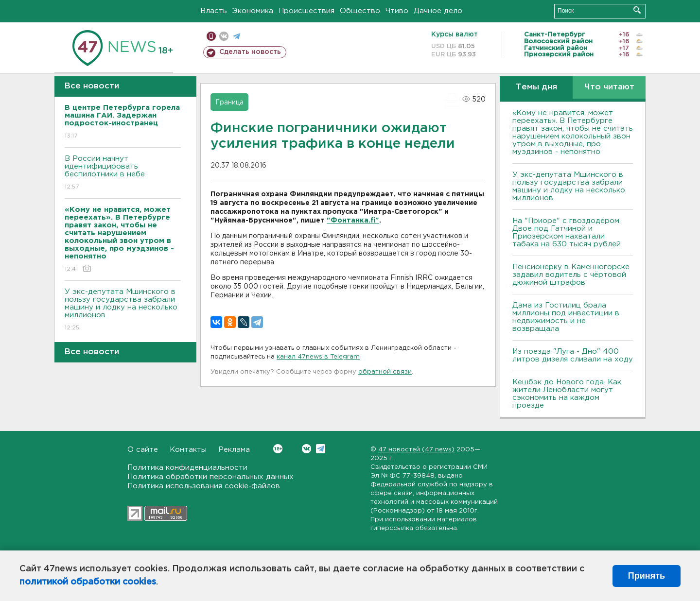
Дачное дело (438, 11)
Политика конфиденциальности (187, 468)
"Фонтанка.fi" (353, 221)
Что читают (609, 87)
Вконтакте (278, 449)
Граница (229, 103)
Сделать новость (250, 52)
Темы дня (536, 87)
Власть (214, 11)
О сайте (143, 450)
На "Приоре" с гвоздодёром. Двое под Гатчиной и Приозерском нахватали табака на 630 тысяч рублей (567, 232)
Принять (647, 576)
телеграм (236, 36)
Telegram (321, 449)
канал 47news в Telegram (318, 357)
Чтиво (397, 11)
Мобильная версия (211, 36)
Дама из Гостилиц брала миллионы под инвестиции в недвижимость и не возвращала (566, 317)
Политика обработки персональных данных (210, 477)
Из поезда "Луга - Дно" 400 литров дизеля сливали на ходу (573, 355)
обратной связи (385, 372)
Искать (637, 10)
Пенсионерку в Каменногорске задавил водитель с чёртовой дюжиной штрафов (571, 275)
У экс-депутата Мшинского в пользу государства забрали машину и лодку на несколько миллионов (123, 310)
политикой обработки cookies (88, 582)
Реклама (234, 450)
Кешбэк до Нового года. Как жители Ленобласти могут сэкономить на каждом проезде (567, 394)
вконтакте (224, 36)
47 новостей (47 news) (416, 450)
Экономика (253, 11)
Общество (360, 11)
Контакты (188, 450)
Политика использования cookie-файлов (204, 486)
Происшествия (306, 11)
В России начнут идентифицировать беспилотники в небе (123, 173)
